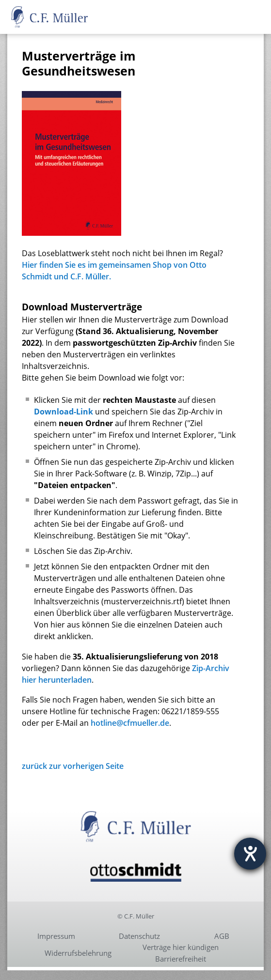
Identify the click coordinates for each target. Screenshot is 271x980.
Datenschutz (139, 936)
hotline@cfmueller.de (130, 723)
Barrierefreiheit (181, 959)
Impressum (56, 936)
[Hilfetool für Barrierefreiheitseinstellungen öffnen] (250, 854)
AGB (222, 936)
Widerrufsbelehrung (78, 953)
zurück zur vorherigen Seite (73, 766)
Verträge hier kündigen (181, 947)
